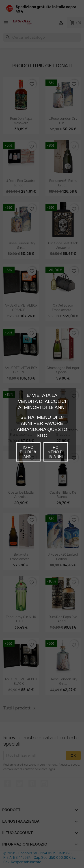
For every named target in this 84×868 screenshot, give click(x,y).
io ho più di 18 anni (28, 452)
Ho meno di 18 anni (56, 452)
